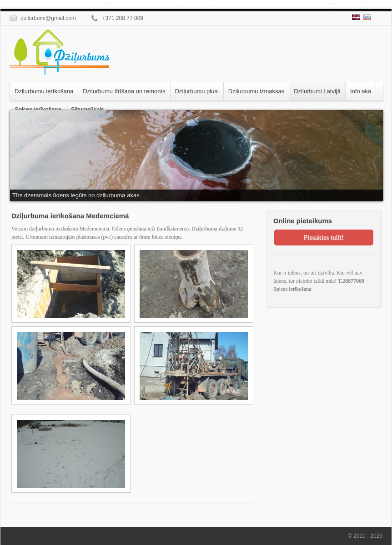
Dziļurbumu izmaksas (256, 91)
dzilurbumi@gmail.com (43, 18)
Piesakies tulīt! (324, 237)
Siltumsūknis (88, 109)
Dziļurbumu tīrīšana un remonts (124, 91)
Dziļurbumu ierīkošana (44, 91)
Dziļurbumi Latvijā (317, 91)
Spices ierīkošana (38, 109)
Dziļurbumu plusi (197, 91)
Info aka (361, 91)
